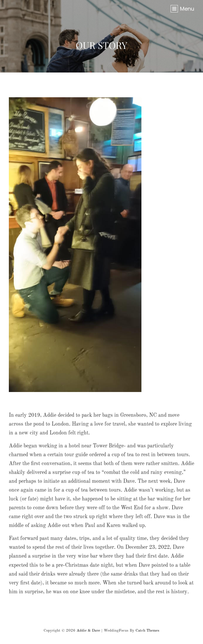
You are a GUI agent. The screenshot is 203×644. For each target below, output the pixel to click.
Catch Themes (147, 631)
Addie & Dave (88, 631)
